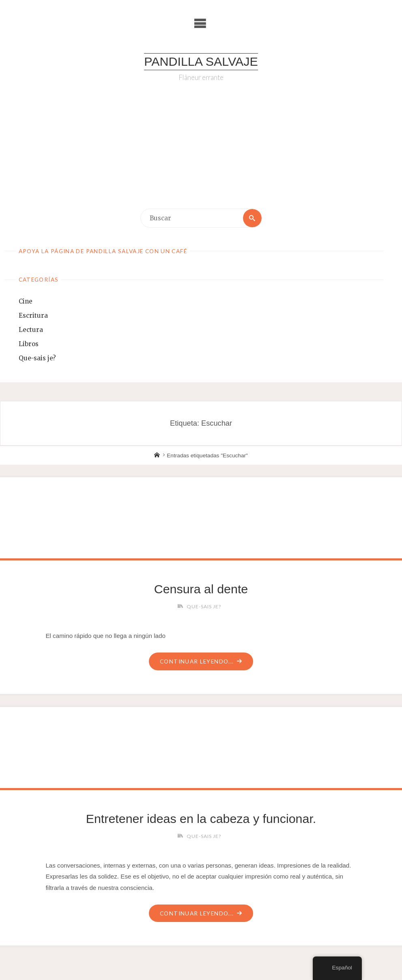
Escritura (33, 316)
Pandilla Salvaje (201, 61)
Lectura (31, 330)
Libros (29, 344)
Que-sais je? (37, 358)
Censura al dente (201, 589)
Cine (26, 301)
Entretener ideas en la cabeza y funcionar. (201, 818)
